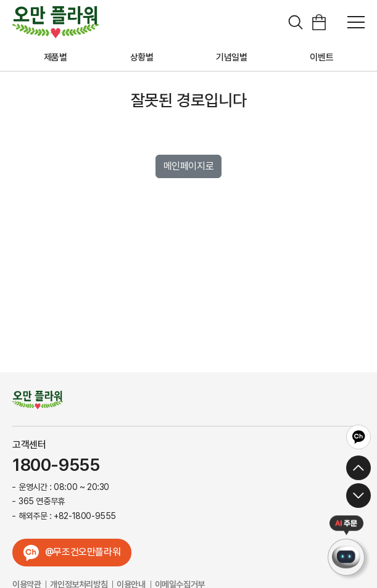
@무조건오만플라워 (83, 552)
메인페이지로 (189, 166)
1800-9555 (56, 465)
